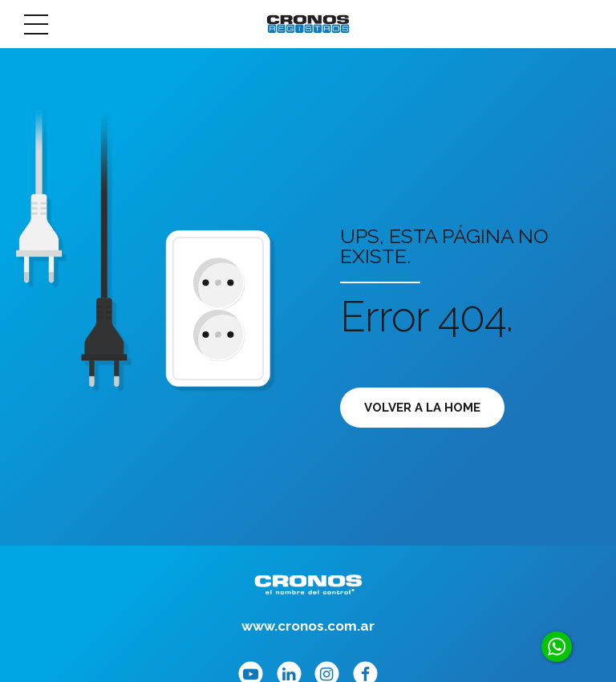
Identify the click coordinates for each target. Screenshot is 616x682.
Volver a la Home (422, 408)
